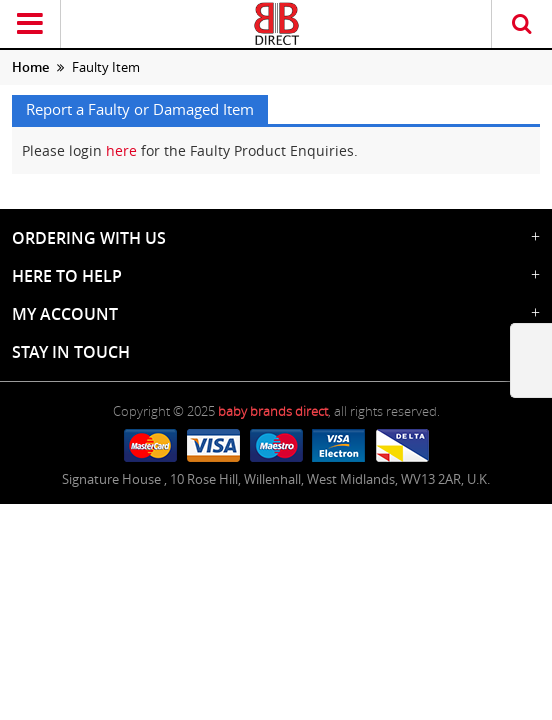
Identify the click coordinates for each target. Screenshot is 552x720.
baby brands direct (273, 411)
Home (30, 67)
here (121, 150)
